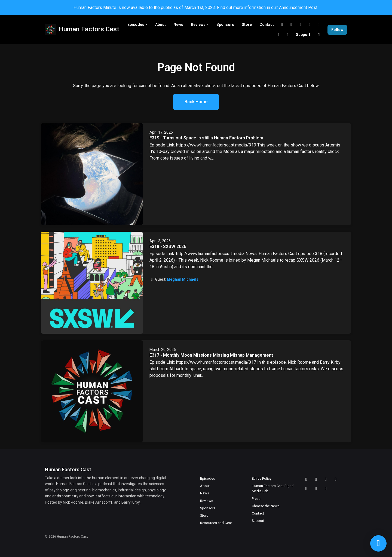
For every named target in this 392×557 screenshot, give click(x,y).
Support (303, 35)
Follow (337, 30)
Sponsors (225, 25)
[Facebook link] (278, 35)
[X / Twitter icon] (306, 489)
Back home (196, 102)
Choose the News (266, 506)
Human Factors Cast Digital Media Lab (273, 488)
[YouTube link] (301, 25)
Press (256, 499)
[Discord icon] (306, 479)
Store (247, 25)
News (178, 25)
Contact (267, 25)
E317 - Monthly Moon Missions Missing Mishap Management (211, 355)
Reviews (198, 25)
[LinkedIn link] (310, 25)
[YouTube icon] (326, 479)
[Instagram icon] (326, 489)
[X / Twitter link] (319, 25)
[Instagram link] (287, 35)
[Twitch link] (291, 25)
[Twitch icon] (316, 479)
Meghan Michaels (183, 279)
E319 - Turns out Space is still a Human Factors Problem (206, 138)
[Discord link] (282, 25)
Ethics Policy (262, 478)
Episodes (136, 25)
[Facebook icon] (316, 489)
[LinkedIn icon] (336, 479)
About (160, 25)
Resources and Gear (216, 523)
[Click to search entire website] (319, 35)
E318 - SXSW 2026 (168, 247)
